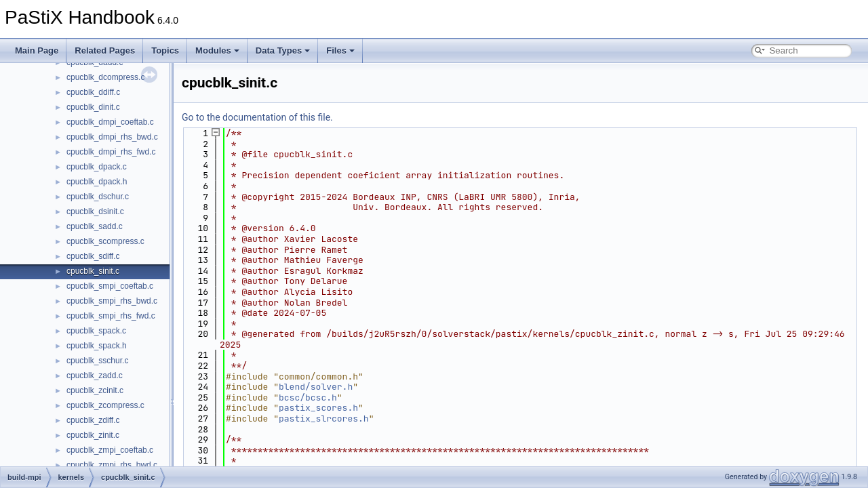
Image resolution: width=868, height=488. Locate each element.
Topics (165, 50)
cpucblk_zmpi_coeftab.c (110, 450)
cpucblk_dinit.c (93, 107)
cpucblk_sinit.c (93, 271)
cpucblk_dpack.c (97, 167)
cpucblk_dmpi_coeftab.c (110, 122)
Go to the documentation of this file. (257, 117)
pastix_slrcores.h (324, 419)
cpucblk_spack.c (96, 331)
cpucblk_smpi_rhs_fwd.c (111, 316)
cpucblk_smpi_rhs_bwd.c (112, 301)
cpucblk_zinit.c (93, 435)
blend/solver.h (316, 387)
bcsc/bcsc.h (308, 398)
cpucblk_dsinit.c (95, 211)
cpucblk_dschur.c (98, 197)
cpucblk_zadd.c (95, 375)
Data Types (283, 50)
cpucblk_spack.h (97, 346)
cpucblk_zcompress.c (105, 405)
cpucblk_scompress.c (105, 241)
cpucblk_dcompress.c (105, 77)
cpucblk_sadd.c (95, 226)
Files (340, 50)
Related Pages (105, 50)
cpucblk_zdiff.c (93, 420)
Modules (217, 50)
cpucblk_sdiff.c (93, 256)
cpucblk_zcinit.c (95, 390)
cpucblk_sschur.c (97, 361)
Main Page (37, 50)
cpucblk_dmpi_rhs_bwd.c (112, 137)
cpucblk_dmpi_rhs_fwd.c (111, 152)
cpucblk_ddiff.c (93, 92)
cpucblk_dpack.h (97, 182)
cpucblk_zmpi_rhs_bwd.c (112, 465)
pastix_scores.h (318, 408)
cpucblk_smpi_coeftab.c (110, 286)
